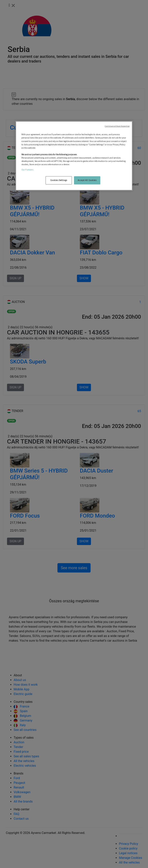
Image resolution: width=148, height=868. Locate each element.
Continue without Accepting (117, 126)
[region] (74, 156)
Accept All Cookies (87, 180)
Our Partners (27, 170)
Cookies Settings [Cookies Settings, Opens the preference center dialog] (59, 180)
